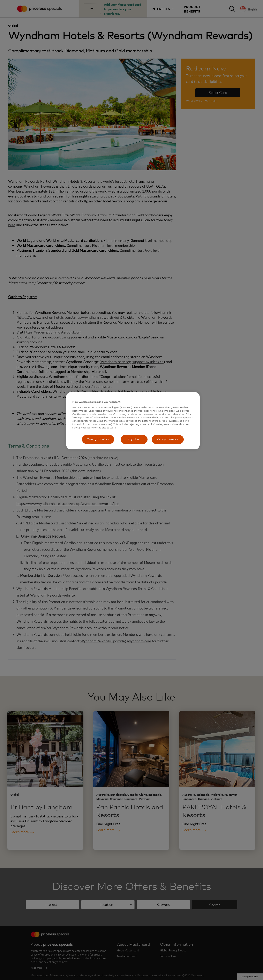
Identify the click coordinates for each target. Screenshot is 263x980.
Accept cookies (168, 439)
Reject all (134, 439)
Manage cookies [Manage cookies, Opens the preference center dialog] (98, 439)
